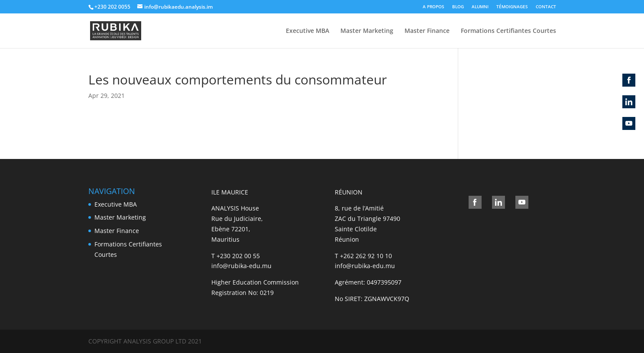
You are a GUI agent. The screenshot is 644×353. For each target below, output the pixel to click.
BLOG (458, 7)
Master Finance (427, 31)
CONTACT (546, 7)
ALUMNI (480, 7)
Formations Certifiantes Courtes (508, 31)
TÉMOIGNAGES (512, 7)
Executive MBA (307, 31)
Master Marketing (367, 31)
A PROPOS (434, 7)
